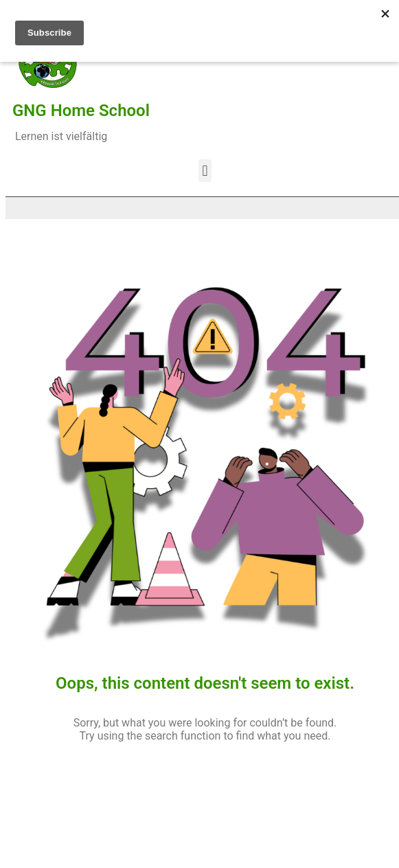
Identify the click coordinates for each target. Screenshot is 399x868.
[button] (205, 171)
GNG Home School (81, 111)
